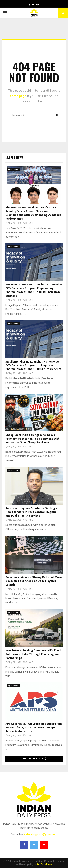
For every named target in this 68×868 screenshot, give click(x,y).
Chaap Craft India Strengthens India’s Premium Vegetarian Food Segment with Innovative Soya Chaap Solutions (32, 439)
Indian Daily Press (43, 864)
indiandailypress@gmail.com (41, 834)
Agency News (14, 169)
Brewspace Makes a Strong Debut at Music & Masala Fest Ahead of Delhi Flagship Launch (34, 581)
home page (18, 96)
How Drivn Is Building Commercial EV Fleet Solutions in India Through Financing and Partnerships (33, 654)
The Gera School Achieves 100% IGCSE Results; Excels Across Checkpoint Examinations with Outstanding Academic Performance (33, 213)
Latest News (14, 158)
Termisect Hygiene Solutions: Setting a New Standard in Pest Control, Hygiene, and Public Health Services (31, 512)
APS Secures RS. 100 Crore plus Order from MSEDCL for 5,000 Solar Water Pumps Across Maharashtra (34, 728)
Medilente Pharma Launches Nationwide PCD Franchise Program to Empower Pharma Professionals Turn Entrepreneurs (33, 366)
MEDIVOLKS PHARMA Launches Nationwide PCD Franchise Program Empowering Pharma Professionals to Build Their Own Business (34, 290)
